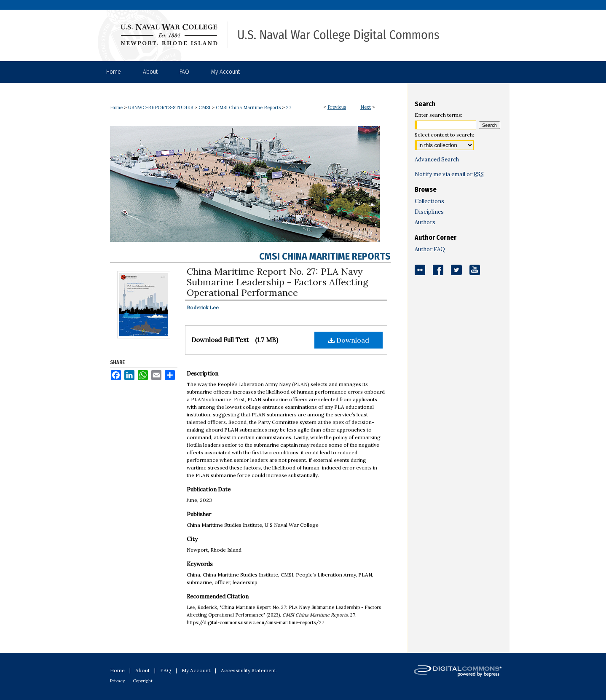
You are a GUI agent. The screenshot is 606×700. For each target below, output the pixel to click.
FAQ (166, 670)
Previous (337, 107)
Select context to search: (444, 135)
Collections (429, 201)
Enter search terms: (438, 115)
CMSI (204, 107)
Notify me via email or (449, 174)
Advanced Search (437, 160)
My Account (196, 670)
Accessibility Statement (248, 670)
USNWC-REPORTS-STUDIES (161, 107)
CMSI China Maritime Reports (248, 107)
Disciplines (429, 212)
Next (366, 107)
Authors (425, 222)
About (142, 670)
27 (289, 107)
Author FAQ (430, 249)
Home (116, 107)
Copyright (143, 681)
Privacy (117, 681)
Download (349, 340)
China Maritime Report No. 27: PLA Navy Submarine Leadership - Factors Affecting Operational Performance (278, 282)
